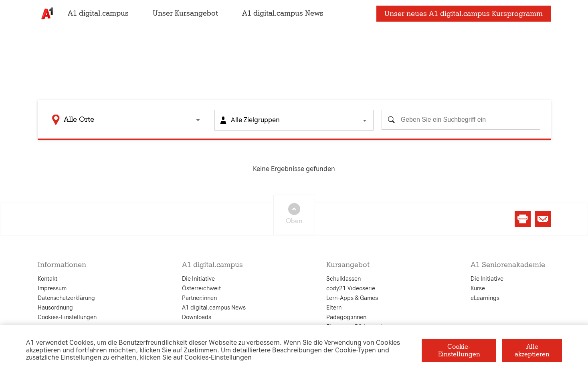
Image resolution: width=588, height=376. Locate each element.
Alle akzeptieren (532, 350)
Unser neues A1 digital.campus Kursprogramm (464, 17)
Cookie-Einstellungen (459, 350)
